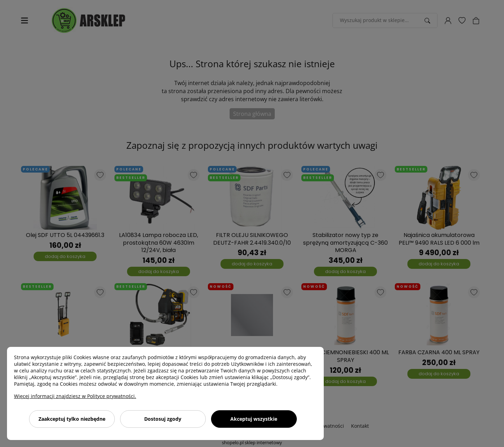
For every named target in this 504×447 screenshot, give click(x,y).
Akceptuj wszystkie (254, 419)
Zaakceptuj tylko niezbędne (72, 419)
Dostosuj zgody (163, 419)
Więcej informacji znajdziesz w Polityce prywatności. (75, 396)
